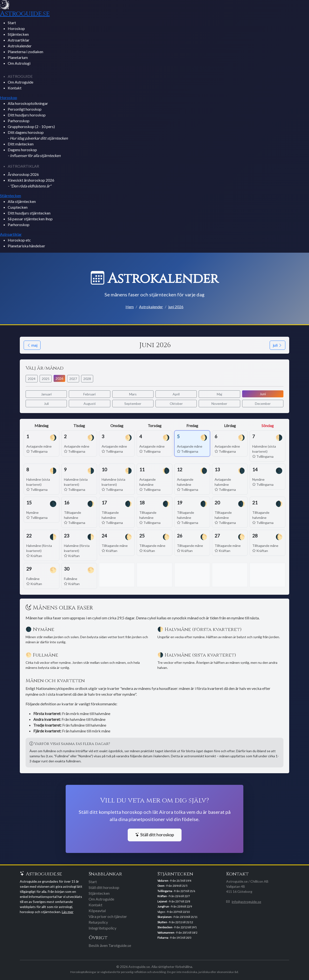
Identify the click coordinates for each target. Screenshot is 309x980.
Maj (219, 394)
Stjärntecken (18, 34)
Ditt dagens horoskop (38, 135)
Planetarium (18, 57)
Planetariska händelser (26, 246)
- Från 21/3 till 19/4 (174, 881)
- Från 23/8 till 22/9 (175, 906)
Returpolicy (98, 922)
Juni (263, 394)
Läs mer (68, 912)
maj (32, 345)
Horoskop (16, 28)
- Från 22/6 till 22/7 (174, 896)
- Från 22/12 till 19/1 (177, 927)
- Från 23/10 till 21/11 (177, 917)
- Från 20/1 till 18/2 (177, 933)
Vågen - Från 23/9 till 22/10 (173, 912)
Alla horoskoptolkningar (28, 103)
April (176, 394)
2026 (59, 378)
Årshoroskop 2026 (23, 174)
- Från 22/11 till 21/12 (175, 922)
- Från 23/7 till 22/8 (174, 901)
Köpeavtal (97, 911)
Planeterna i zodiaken (25, 52)
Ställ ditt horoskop (155, 835)
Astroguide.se (25, 14)
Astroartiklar (19, 40)
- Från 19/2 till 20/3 (174, 938)
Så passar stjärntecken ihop (30, 219)
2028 (87, 379)
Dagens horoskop (34, 153)
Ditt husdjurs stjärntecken (29, 213)
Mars (133, 394)
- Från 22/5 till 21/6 (176, 891)
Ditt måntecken (21, 144)
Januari (46, 394)
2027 (73, 379)
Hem (130, 307)
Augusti (90, 404)
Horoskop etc (19, 240)
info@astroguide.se (246, 902)
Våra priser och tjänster (108, 916)
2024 (32, 379)
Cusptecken (18, 207)
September (133, 404)
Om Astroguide (21, 82)
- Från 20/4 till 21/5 (172, 886)
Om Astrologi (19, 63)
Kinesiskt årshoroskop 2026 (31, 183)
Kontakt (15, 88)
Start (12, 23)
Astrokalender (20, 46)
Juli (46, 404)
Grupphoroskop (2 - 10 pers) (31, 126)
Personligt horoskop (25, 109)
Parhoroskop (19, 121)
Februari (89, 394)
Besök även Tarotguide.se (110, 945)
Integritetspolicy (102, 928)
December (263, 404)
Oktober (176, 404)
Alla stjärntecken (22, 201)
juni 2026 (176, 307)
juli (277, 345)
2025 (46, 379)
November (219, 404)
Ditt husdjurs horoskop (27, 115)
